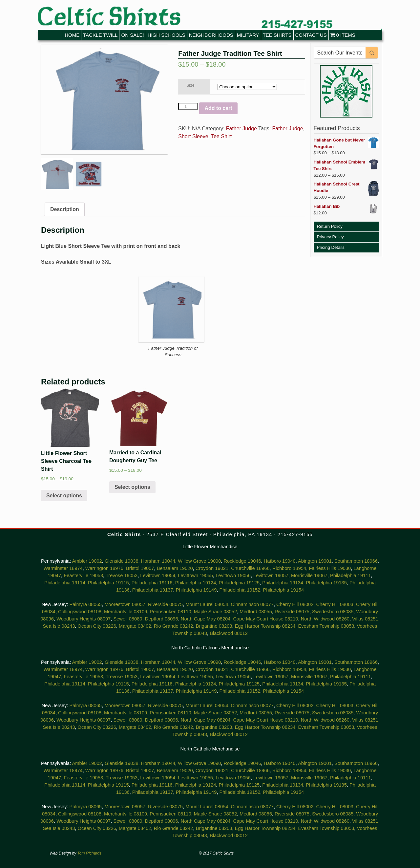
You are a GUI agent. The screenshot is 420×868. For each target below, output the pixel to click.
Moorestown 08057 (125, 604)
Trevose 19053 (122, 575)
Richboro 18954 (289, 568)
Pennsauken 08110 (170, 612)
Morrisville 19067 (309, 575)
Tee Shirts (277, 35)
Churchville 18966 (250, 568)
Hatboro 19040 (280, 561)
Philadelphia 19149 (196, 590)
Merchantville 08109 (126, 612)
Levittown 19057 (271, 575)
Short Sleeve (193, 136)
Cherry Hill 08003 (335, 604)
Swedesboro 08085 (333, 612)
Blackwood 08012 (229, 633)
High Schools (167, 35)
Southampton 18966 (356, 561)
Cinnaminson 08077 (252, 604)
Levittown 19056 (233, 575)
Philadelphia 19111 (351, 575)
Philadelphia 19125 (239, 583)
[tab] (65, 209)
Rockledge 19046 (242, 561)
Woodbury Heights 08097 (84, 619)
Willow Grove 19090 (199, 561)
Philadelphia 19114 (65, 583)
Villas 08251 (365, 619)
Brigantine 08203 (214, 626)
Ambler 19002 (87, 561)
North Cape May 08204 (206, 619)
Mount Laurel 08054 (207, 604)
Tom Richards (90, 853)
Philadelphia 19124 (196, 583)
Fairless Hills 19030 (330, 568)
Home (72, 35)
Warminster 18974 (63, 568)
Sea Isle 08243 (59, 626)
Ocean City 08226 (97, 626)
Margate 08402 (135, 626)
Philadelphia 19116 (152, 583)
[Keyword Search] (340, 53)
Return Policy (330, 226)
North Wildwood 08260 (325, 619)
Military (248, 35)
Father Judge (241, 129)
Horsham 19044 (158, 561)
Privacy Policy (330, 237)
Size (190, 85)
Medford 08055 (256, 612)
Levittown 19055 (195, 575)
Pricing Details (331, 247)
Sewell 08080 (128, 619)
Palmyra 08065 (85, 604)
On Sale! (132, 35)
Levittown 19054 (158, 575)
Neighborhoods (211, 35)
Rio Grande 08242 (174, 626)
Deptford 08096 (162, 619)
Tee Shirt (221, 136)
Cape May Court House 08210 (266, 619)
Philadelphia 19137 (153, 590)
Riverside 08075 (165, 604)
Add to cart (218, 108)
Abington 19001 (315, 561)
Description (65, 209)
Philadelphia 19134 (283, 583)
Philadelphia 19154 (283, 590)
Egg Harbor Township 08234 (265, 626)
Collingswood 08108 (80, 612)
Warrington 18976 (104, 568)
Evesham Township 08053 (326, 626)
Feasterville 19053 (83, 575)
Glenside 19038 (122, 561)
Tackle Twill (100, 35)
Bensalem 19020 (175, 568)
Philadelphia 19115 (108, 583)
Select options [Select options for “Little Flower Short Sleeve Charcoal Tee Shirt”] (64, 496)
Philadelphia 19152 (240, 590)
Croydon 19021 (212, 568)
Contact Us (311, 35)
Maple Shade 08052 (215, 612)
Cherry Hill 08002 (295, 604)
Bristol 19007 (140, 568)
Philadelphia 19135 (326, 583)
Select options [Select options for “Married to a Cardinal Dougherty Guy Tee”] (132, 487)
